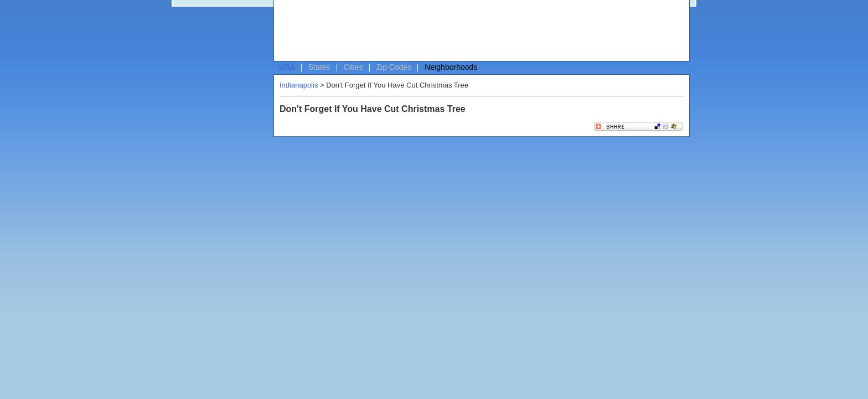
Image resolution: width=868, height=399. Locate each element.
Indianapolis (299, 85)
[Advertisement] (479, 31)
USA (287, 67)
